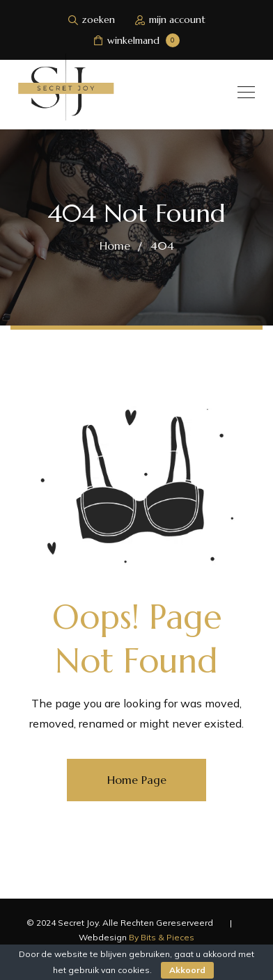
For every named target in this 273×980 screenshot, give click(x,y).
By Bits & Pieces (162, 937)
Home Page (137, 780)
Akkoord (187, 970)
